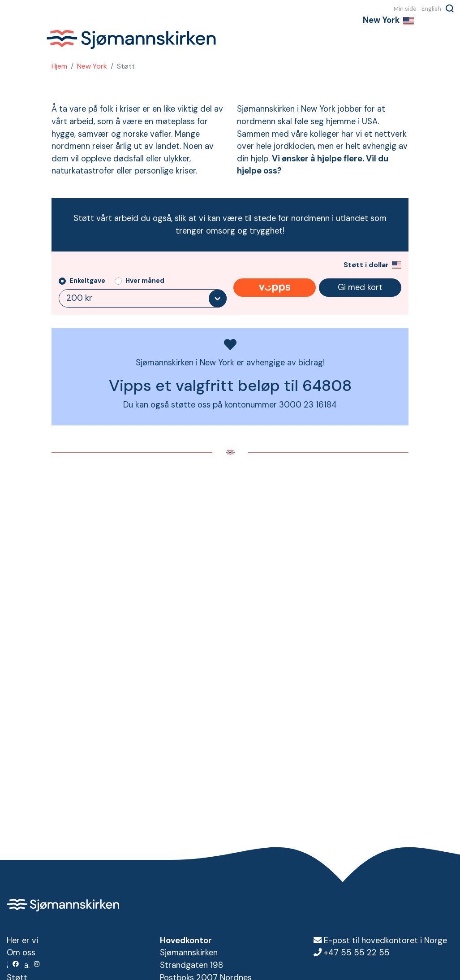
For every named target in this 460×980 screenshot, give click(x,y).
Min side (405, 9)
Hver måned (145, 281)
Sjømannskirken (131, 39)
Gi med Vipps (275, 288)
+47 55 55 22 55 (357, 953)
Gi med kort (360, 287)
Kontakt (21, 965)
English (431, 9)
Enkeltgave (87, 281)
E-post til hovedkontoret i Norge (385, 941)
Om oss (21, 953)
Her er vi (22, 941)
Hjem (59, 66)
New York (92, 66)
